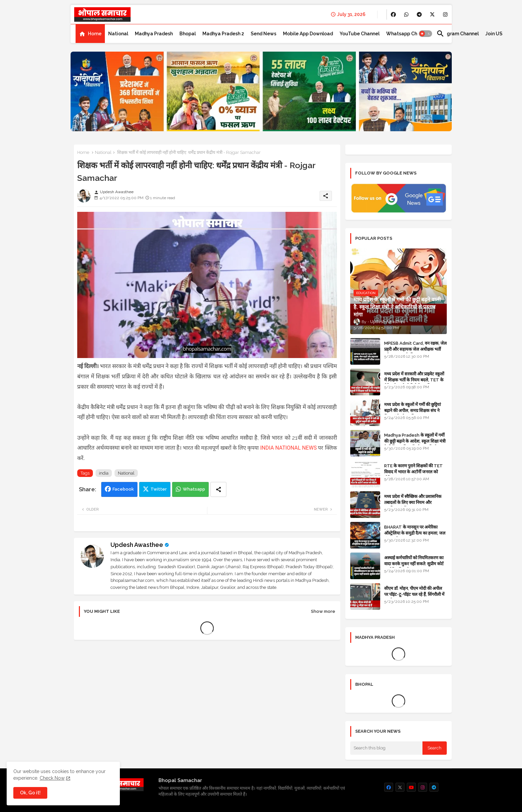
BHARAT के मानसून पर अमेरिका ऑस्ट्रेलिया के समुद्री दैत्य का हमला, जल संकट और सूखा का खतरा (415, 533)
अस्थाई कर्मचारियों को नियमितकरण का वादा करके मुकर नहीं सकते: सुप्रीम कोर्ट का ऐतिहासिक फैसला (414, 564)
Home (95, 34)
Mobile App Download (308, 34)
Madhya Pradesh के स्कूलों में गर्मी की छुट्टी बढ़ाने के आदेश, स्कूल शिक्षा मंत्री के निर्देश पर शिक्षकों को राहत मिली (415, 441)
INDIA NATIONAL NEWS (288, 448)
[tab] (90, 34)
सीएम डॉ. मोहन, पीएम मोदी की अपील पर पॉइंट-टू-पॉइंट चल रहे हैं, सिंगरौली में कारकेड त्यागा (414, 594)
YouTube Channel (360, 34)
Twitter (159, 489)
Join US (494, 34)
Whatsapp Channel (408, 34)
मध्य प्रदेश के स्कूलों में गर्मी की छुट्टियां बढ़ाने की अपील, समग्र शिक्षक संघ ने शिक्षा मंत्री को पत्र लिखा (412, 410)
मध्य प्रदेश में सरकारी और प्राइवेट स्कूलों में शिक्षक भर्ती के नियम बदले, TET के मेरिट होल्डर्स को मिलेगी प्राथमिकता (414, 380)
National (118, 34)
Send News (263, 34)
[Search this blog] (387, 748)
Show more (323, 611)
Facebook (123, 489)
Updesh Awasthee (137, 545)
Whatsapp (194, 489)
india (104, 473)
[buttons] (393, 14)
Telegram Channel (458, 34)
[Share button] (218, 489)
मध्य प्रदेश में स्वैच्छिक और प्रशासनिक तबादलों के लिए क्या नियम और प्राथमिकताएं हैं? (413, 502)
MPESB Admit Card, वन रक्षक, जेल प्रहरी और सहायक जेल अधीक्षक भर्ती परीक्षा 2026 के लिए (415, 349)
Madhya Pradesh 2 (223, 34)
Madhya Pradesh (154, 34)
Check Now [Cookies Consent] (52, 778)
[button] (425, 34)
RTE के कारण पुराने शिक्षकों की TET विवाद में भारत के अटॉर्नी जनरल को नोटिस (413, 472)
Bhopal (188, 34)
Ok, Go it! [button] (30, 793)
